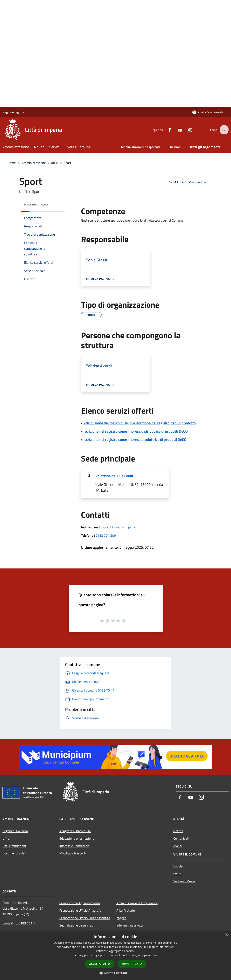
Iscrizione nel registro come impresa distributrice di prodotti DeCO (136, 431)
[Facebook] (166, 130)
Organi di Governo (15, 831)
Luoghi (178, 866)
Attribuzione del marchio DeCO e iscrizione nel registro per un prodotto (140, 423)
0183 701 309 (106, 535)
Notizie (178, 831)
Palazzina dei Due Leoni (114, 476)
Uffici (55, 163)
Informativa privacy (130, 925)
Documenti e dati (14, 853)
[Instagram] (187, 130)
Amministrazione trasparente (137, 903)
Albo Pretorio (126, 910)
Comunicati (181, 838)
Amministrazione (34, 163)
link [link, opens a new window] (155, 955)
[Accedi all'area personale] (208, 112)
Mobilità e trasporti (73, 853)
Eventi (178, 874)
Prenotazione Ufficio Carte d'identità (85, 918)
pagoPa (121, 918)
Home (12, 163)
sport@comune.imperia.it (120, 527)
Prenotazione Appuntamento (80, 903)
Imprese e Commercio (74, 846)
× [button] (226, 935)
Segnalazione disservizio (76, 925)
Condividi (177, 183)
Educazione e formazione (77, 838)
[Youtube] (177, 130)
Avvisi (178, 846)
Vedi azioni (198, 183)
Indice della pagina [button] (36, 205)
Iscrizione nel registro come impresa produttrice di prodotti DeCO (135, 440)
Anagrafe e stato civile (75, 831)
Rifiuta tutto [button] (132, 964)
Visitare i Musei (184, 881)
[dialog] (115, 955)
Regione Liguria (13, 112)
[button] (116, 973)
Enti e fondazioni (14, 846)
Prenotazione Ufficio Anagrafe (80, 910)
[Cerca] (224, 130)
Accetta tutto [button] (100, 964)
